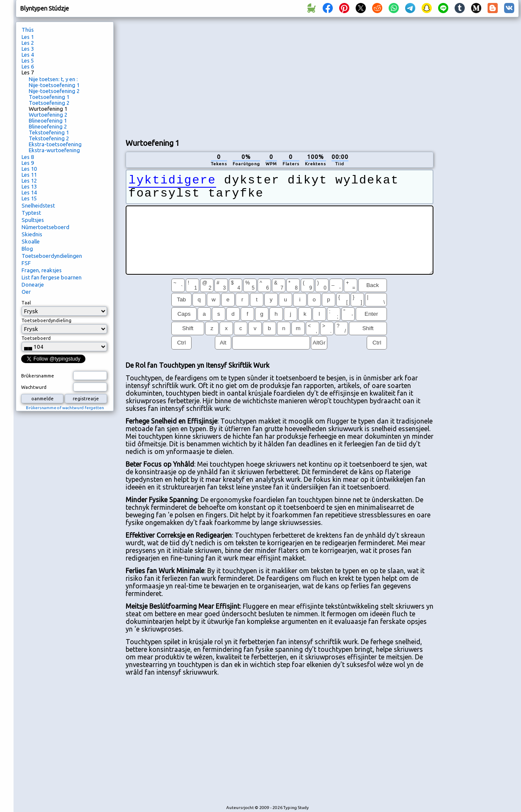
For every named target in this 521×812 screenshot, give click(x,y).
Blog (27, 249)
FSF (26, 263)
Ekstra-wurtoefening (54, 150)
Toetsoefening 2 (49, 103)
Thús (28, 30)
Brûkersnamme (38, 376)
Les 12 (29, 180)
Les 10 (29, 169)
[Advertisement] (180, 77)
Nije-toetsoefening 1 (54, 85)
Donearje (33, 284)
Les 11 (29, 175)
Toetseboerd (36, 338)
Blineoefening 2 (48, 126)
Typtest (31, 213)
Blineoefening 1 (48, 120)
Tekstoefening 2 (49, 138)
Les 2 (28, 43)
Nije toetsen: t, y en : (53, 79)
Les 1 (28, 37)
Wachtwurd (34, 387)
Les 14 (29, 192)
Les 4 (28, 55)
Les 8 (28, 157)
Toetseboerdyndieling (47, 320)
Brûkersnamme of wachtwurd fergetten (65, 408)
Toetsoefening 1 (49, 97)
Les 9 (28, 163)
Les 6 (28, 66)
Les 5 (28, 60)
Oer (26, 292)
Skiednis (32, 234)
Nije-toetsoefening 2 (54, 91)
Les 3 (28, 49)
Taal (26, 303)
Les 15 (29, 198)
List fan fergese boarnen (52, 277)
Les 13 (29, 186)
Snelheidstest (38, 205)
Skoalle (31, 241)
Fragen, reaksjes (42, 270)
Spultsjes (33, 220)
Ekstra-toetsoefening (55, 144)
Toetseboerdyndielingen (52, 256)
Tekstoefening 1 (49, 132)
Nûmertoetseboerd (45, 227)
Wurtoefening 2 (48, 115)
